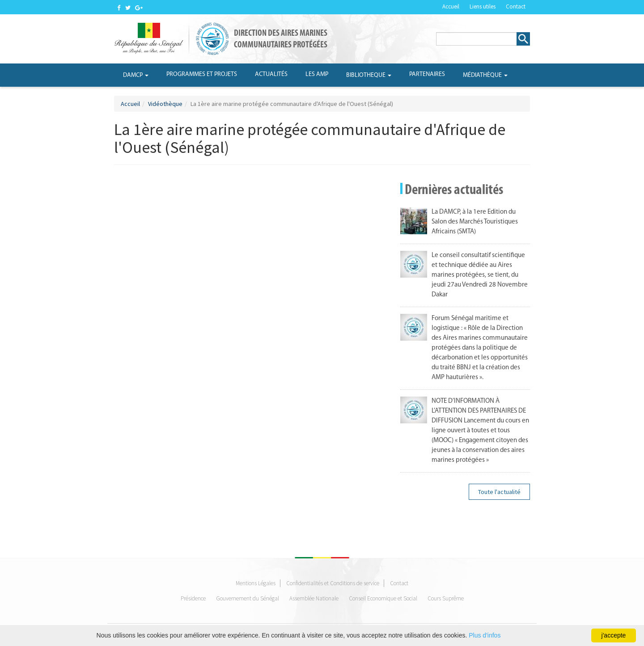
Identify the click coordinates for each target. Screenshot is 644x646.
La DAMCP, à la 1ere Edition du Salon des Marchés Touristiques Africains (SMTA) (475, 222)
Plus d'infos (485, 635)
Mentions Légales (256, 583)
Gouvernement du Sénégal (248, 598)
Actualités (271, 74)
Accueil (451, 6)
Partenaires (427, 74)
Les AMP (317, 74)
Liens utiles (483, 6)
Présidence (193, 598)
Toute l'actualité (499, 492)
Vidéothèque (165, 104)
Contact (516, 6)
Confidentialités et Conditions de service (333, 583)
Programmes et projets (202, 74)
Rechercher (523, 39)
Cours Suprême (446, 598)
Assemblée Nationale (314, 598)
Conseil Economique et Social (383, 598)
